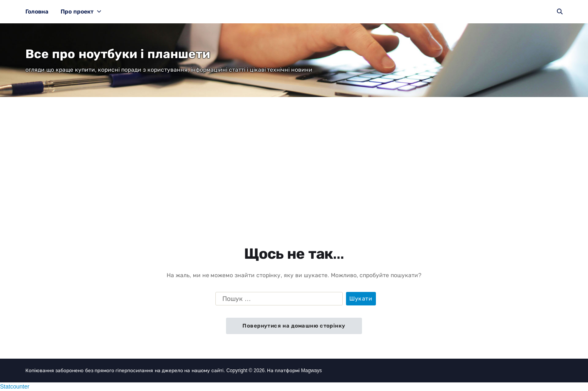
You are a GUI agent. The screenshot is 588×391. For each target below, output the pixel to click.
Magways (311, 371)
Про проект (81, 11)
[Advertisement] (294, 158)
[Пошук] (560, 11)
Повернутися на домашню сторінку (294, 326)
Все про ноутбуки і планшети (118, 54)
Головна (37, 11)
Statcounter (15, 386)
